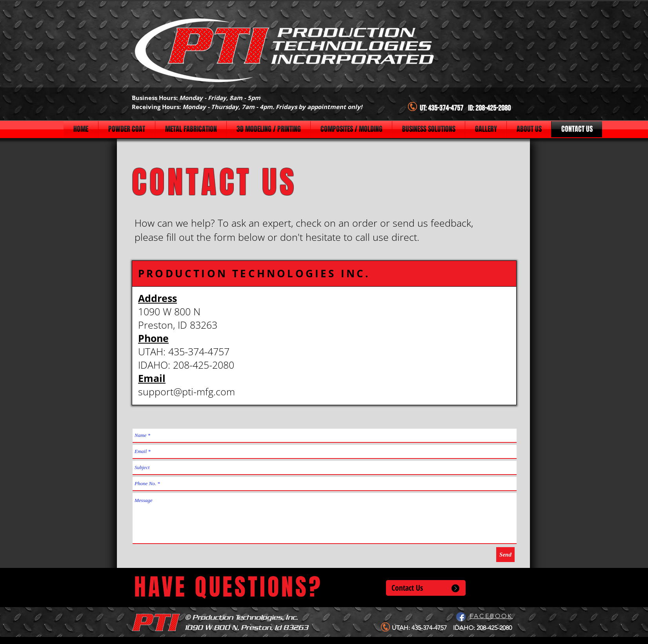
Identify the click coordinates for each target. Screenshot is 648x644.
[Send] (505, 555)
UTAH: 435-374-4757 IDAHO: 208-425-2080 (452, 628)
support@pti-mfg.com (187, 391)
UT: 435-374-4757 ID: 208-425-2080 (465, 108)
